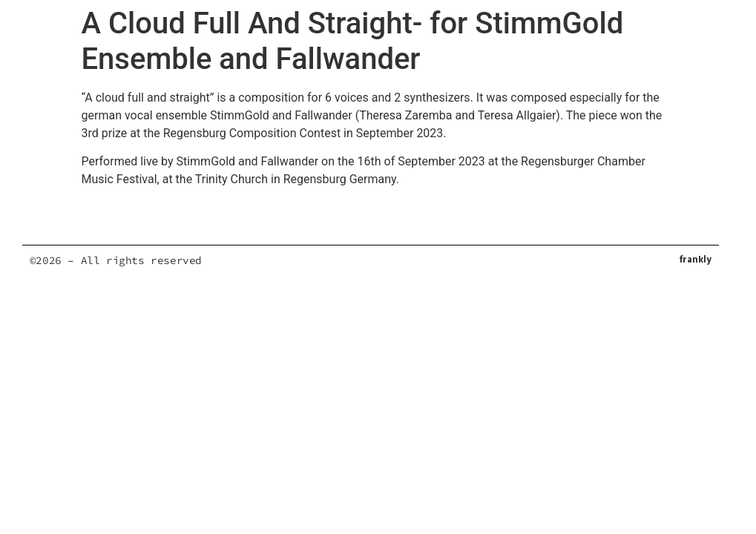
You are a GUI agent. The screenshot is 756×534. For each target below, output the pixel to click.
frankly (695, 260)
